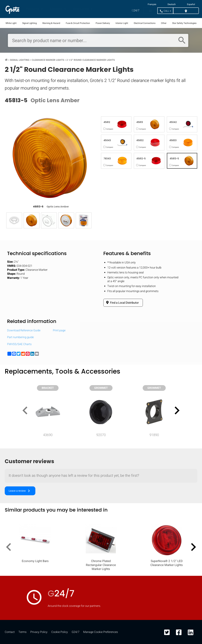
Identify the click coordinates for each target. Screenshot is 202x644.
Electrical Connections (145, 23)
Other (164, 23)
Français (152, 4)
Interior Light (122, 23)
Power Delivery (103, 23)
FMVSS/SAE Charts (19, 344)
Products (33, 9)
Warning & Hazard (51, 23)
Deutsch (172, 4)
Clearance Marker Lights (48, 60)
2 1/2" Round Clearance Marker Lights (91, 60)
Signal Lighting (30, 23)
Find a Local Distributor (122, 303)
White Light (11, 23)
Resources (82, 9)
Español (191, 4)
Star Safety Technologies (184, 23)
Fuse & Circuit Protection (78, 23)
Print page (59, 330)
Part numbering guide (20, 337)
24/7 (135, 11)
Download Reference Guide (24, 330)
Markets (57, 9)
